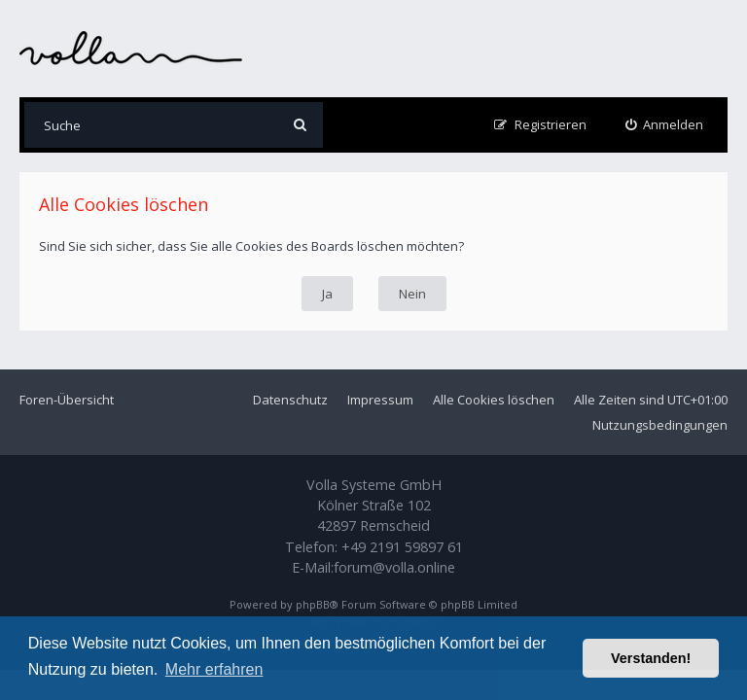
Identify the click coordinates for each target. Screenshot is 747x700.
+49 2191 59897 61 (402, 547)
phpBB (313, 604)
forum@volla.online (394, 567)
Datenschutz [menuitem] (290, 400)
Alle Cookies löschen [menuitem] (494, 400)
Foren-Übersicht (67, 400)
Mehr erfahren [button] (214, 669)
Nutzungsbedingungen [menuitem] (660, 425)
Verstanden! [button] (651, 658)
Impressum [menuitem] (380, 400)
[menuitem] (665, 125)
